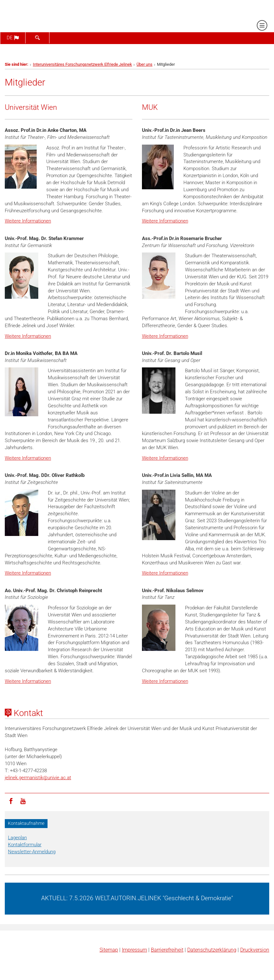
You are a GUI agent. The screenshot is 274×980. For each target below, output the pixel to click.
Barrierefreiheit (167, 950)
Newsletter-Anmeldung (32, 852)
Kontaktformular (25, 845)
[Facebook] (11, 801)
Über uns (144, 64)
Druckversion (255, 950)
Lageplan (17, 838)
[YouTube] (23, 801)
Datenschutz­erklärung (212, 950)
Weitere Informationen (28, 221)
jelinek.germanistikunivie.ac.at (38, 778)
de (13, 38)
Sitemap (109, 950)
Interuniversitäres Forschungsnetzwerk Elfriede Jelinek (82, 64)
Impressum (134, 950)
